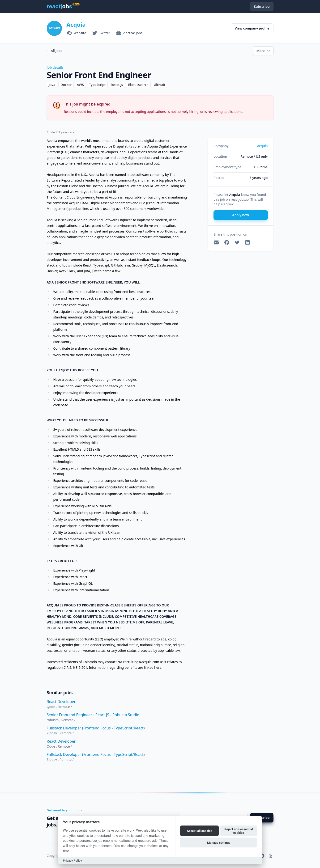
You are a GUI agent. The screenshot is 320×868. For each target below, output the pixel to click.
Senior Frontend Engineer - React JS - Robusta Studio (93, 715)
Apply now (241, 215)
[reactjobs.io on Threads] (271, 856)
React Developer (61, 702)
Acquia (76, 24)
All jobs (55, 51)
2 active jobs (133, 33)
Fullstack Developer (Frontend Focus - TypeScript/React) (96, 728)
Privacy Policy (72, 861)
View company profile (252, 28)
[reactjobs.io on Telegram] (262, 856)
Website (80, 33)
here (157, 667)
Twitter (105, 33)
